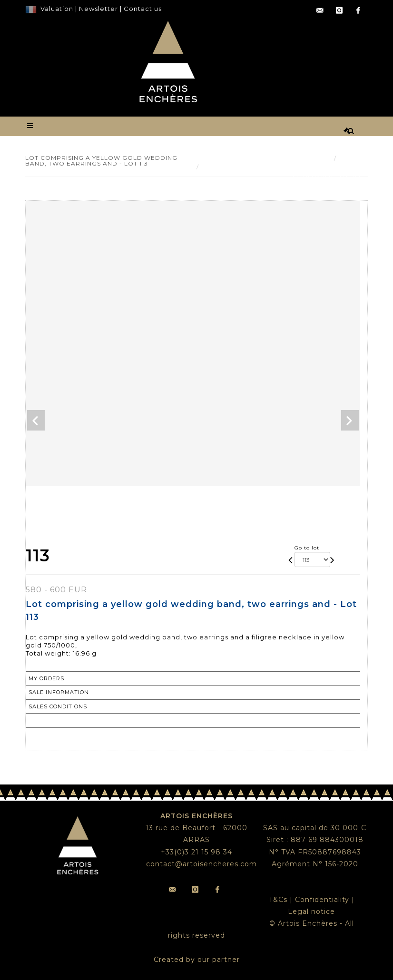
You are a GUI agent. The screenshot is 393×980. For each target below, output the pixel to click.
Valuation (57, 9)
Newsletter (98, 9)
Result (351, 158)
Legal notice (311, 911)
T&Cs (278, 900)
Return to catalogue (66, 720)
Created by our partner (197, 960)
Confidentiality (322, 900)
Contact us (143, 9)
